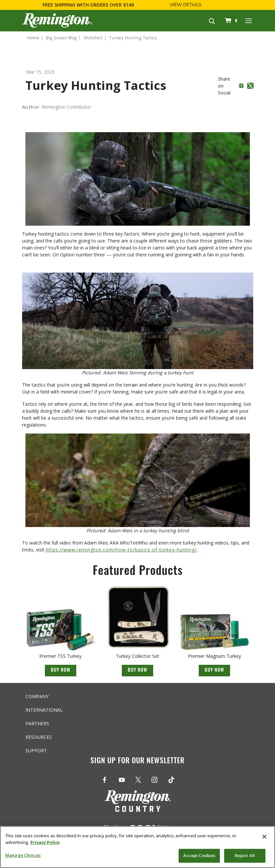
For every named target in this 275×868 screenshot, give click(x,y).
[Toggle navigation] (249, 20)
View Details (186, 5)
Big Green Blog (62, 38)
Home (34, 38)
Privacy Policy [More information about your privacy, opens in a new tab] (45, 842)
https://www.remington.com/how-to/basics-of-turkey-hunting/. (122, 550)
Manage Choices (23, 855)
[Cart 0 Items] (230, 20)
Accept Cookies (199, 855)
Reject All (245, 855)
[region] (137, 847)
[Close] (264, 837)
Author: (32, 107)
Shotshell (93, 38)
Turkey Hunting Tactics (133, 38)
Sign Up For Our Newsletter (137, 761)
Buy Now (61, 671)
